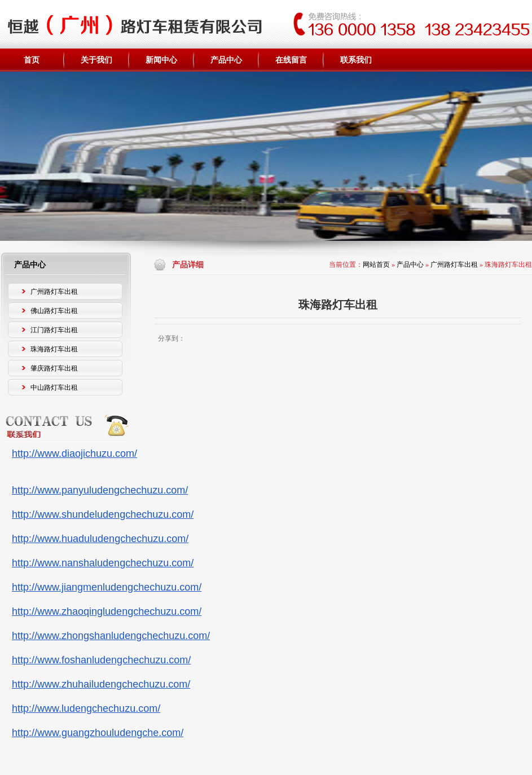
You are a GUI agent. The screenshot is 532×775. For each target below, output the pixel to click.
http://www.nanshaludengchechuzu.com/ (103, 563)
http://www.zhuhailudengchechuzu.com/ (101, 684)
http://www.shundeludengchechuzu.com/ (103, 514)
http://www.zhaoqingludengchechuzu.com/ (107, 611)
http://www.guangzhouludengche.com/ (98, 733)
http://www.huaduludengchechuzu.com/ (100, 539)
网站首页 (376, 265)
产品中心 (410, 265)
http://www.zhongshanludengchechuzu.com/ (111, 636)
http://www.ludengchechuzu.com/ (86, 708)
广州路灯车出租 (454, 265)
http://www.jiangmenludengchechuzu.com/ (107, 587)
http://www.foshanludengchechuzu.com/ (101, 660)
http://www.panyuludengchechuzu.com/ (100, 490)
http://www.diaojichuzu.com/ (74, 453)
